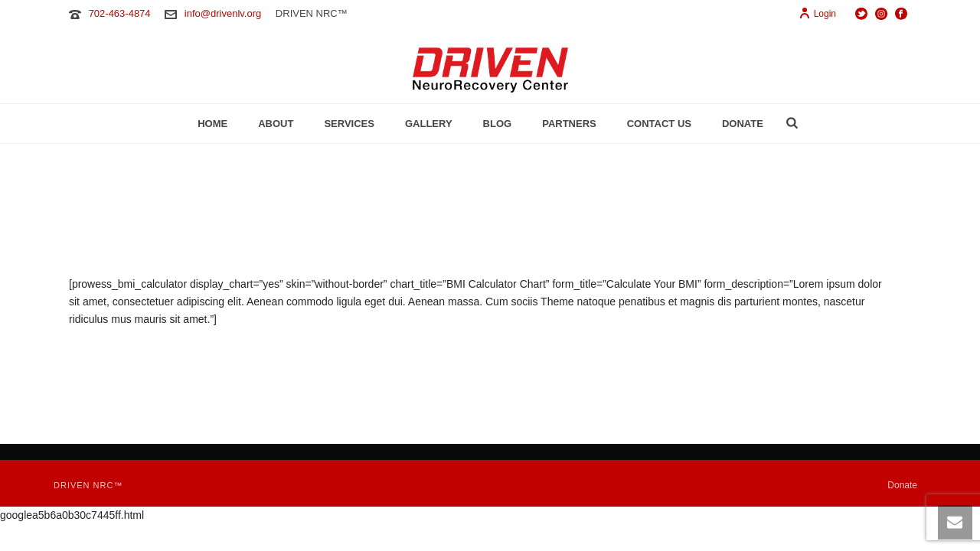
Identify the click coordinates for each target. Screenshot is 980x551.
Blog (498, 124)
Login (817, 14)
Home (212, 124)
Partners (569, 124)
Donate (743, 124)
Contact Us (659, 124)
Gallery (429, 124)
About (276, 124)
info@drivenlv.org (223, 13)
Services (349, 124)
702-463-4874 (120, 13)
